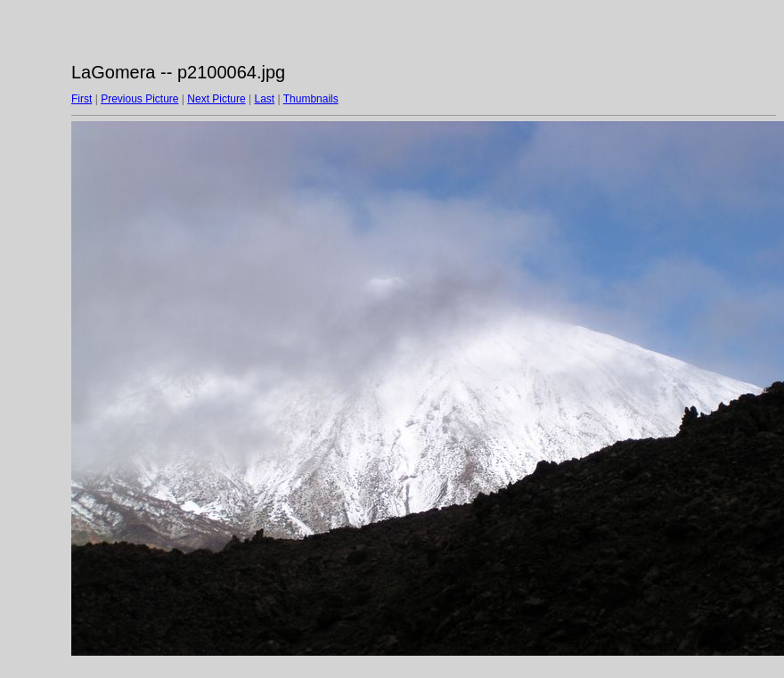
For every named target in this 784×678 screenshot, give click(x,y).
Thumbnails (311, 99)
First (82, 99)
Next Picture (216, 99)
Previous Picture (139, 99)
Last (264, 99)
